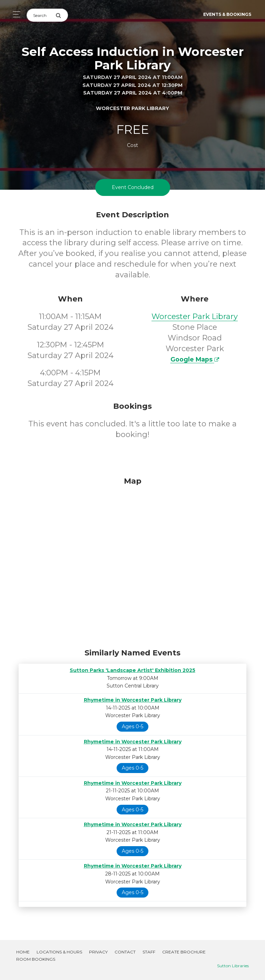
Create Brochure (184, 952)
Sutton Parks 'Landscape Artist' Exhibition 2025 (132, 670)
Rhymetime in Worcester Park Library (133, 700)
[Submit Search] (62, 15)
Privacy (98, 952)
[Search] (41, 15)
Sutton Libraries (233, 966)
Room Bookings (36, 959)
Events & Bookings (227, 14)
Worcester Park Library (195, 316)
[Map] (132, 561)
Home (23, 952)
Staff (149, 952)
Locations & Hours (59, 952)
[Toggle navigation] (15, 14)
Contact (125, 952)
